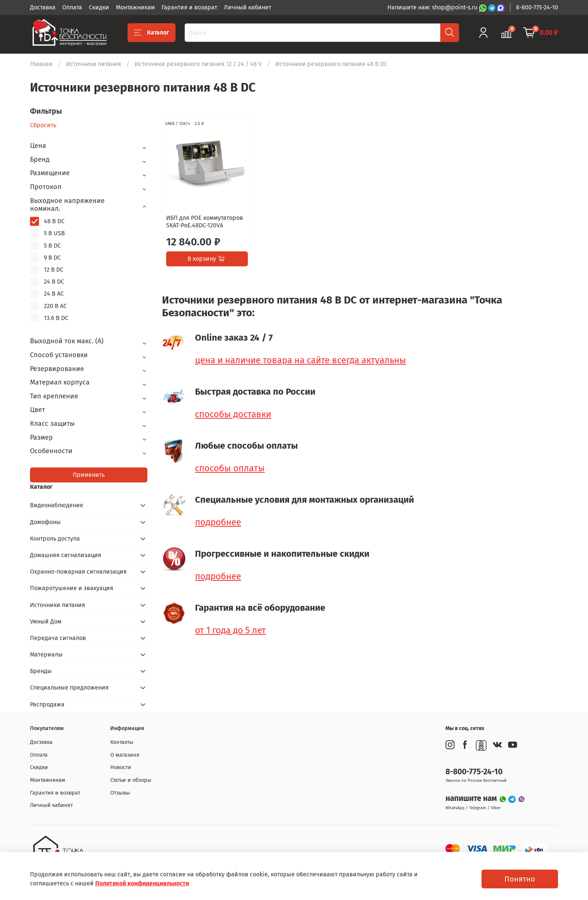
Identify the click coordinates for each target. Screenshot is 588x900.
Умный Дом (46, 621)
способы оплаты (230, 468)
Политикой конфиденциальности (142, 883)
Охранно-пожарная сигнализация (78, 572)
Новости (121, 767)
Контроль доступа (55, 539)
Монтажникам (135, 7)
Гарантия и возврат (189, 7)
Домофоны (45, 522)
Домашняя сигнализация (66, 555)
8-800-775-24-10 (537, 7)
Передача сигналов (58, 638)
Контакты (122, 742)
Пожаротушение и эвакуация (72, 588)
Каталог (151, 33)
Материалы (46, 654)
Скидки (99, 7)
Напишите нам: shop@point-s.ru (433, 7)
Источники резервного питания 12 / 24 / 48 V (198, 64)
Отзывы (120, 793)
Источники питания (94, 64)
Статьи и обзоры (131, 780)
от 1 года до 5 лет (230, 630)
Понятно (520, 879)
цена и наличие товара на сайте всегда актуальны (301, 360)
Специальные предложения (69, 687)
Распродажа (47, 704)
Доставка (43, 7)
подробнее (218, 522)
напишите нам (472, 799)
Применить (89, 475)
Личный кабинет (247, 7)
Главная (41, 64)
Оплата (72, 7)
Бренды (41, 671)
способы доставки (233, 414)
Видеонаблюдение (57, 505)
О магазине (125, 755)
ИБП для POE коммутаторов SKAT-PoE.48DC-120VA (205, 222)
